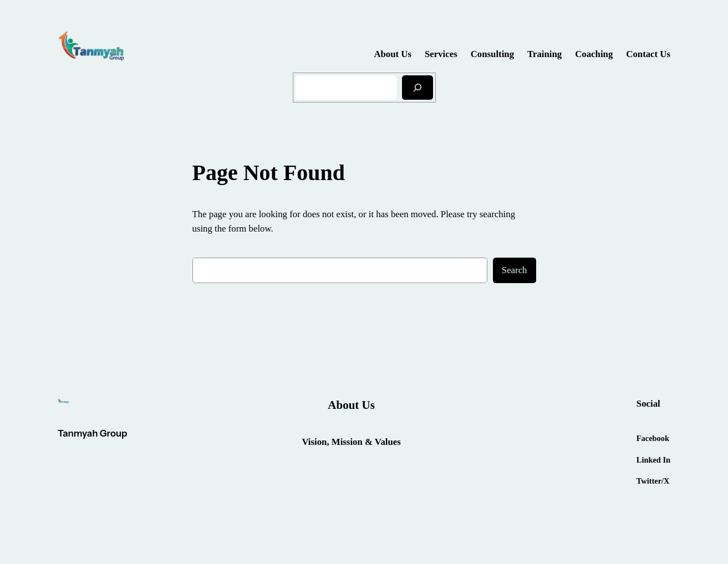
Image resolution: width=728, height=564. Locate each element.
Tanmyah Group (93, 433)
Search (515, 270)
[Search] (418, 87)
